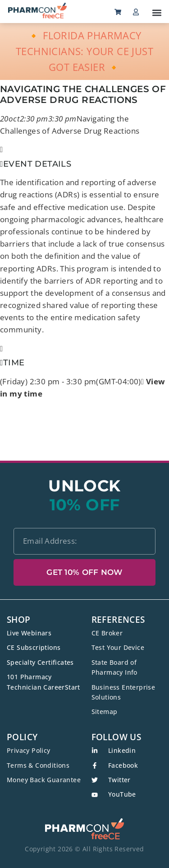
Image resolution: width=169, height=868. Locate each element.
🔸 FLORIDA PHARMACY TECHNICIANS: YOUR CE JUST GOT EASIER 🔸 (84, 51)
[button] (157, 12)
